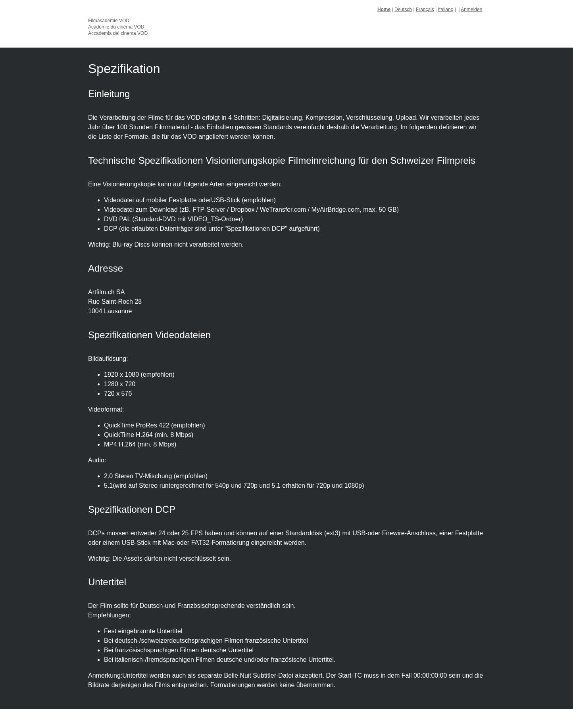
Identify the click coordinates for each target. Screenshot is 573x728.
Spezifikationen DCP (132, 509)
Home (384, 10)
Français (425, 10)
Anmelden (471, 10)
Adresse (106, 268)
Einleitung (109, 94)
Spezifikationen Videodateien (149, 335)
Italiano (446, 10)
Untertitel (107, 582)
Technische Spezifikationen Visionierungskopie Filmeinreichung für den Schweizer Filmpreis (282, 160)
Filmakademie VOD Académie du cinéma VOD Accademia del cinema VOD (118, 27)
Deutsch (403, 10)
